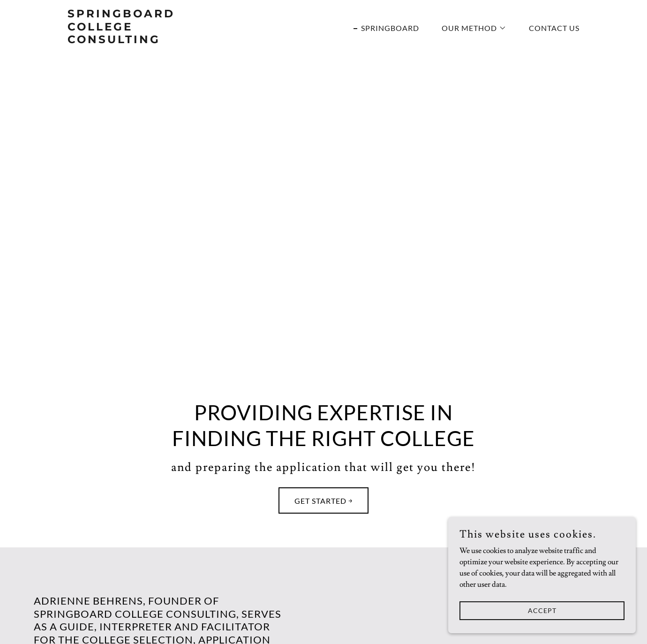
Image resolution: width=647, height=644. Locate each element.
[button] (470, 28)
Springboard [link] (390, 28)
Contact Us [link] (554, 28)
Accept (542, 630)
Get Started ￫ (323, 501)
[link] (157, 41)
